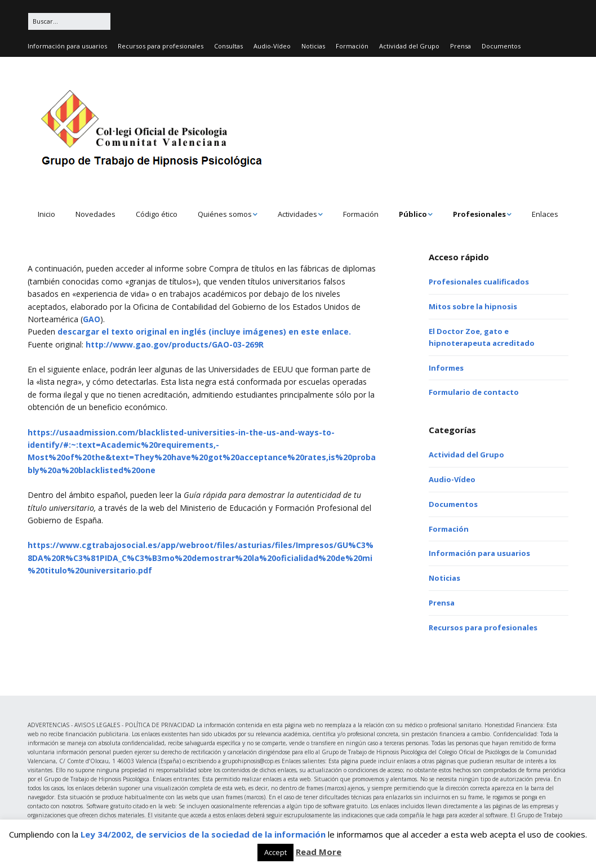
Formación (352, 46)
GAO (92, 319)
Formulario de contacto (474, 392)
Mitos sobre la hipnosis (473, 306)
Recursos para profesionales (161, 46)
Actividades (297, 214)
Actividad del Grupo (409, 46)
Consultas (228, 46)
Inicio (46, 214)
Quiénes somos (225, 214)
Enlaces (545, 214)
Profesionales (479, 214)
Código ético (157, 214)
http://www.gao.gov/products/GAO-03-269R (174, 344)
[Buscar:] (69, 21)
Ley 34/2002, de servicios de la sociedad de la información (203, 834)
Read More (319, 852)
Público (413, 214)
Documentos (501, 46)
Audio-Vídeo (272, 46)
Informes (446, 368)
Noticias (313, 46)
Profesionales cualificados (479, 282)
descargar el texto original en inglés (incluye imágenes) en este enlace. (204, 331)
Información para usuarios (67, 46)
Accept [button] (275, 852)
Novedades (95, 214)
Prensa (461, 46)
